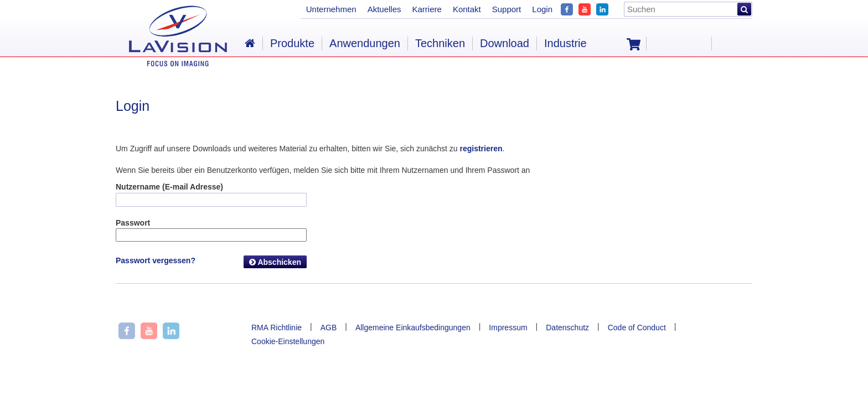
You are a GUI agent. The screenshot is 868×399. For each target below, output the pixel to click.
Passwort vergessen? (156, 260)
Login (542, 9)
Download (505, 43)
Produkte (292, 43)
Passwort (133, 223)
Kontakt (467, 9)
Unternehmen (331, 9)
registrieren (481, 149)
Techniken (440, 43)
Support (507, 9)
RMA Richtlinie (277, 328)
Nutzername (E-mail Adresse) (169, 187)
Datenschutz (567, 328)
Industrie (565, 43)
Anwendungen (365, 43)
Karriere (427, 9)
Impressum (508, 328)
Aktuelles (384, 9)
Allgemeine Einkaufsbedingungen (413, 328)
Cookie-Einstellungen (288, 341)
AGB (329, 328)
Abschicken (275, 262)
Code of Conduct (637, 328)
